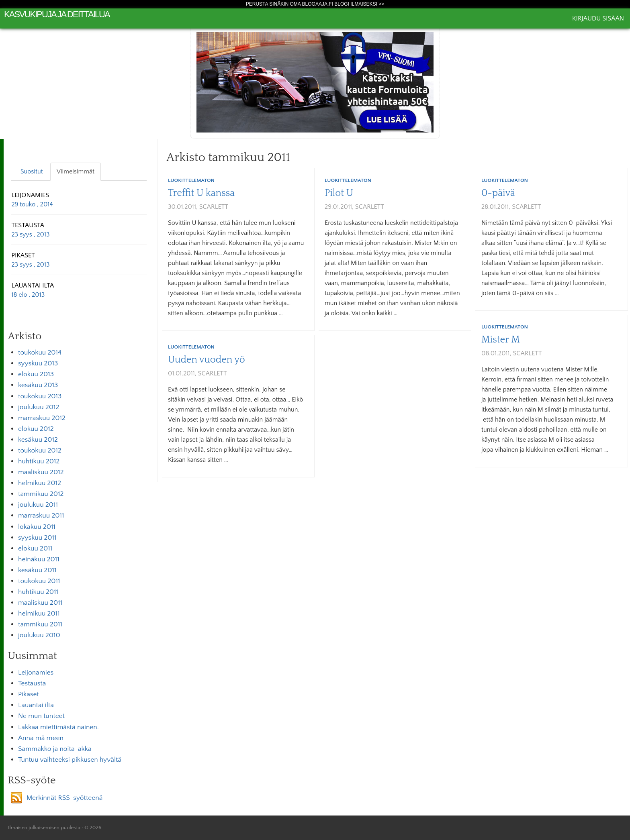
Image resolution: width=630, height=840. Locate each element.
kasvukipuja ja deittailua (57, 14)
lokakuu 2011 (37, 527)
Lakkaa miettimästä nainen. (58, 727)
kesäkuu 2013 (38, 385)
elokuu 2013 (36, 374)
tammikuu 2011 (40, 624)
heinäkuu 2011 (39, 559)
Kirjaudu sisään (598, 18)
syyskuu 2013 (38, 363)
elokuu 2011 (35, 548)
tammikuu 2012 (41, 494)
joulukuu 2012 (39, 407)
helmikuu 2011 (39, 614)
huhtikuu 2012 (39, 461)
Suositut (32, 171)
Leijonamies (36, 673)
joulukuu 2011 (38, 505)
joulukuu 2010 (39, 635)
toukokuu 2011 (39, 581)
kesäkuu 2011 (37, 570)
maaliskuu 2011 (40, 603)
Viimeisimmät (76, 171)
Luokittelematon (191, 180)
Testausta (32, 683)
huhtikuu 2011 (38, 592)
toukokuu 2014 (40, 353)
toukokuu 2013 (40, 396)
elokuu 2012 (36, 429)
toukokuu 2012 (40, 451)
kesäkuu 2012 (38, 440)
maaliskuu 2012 (41, 472)
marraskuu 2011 (41, 516)
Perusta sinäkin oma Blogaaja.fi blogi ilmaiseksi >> (315, 4)
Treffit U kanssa (201, 193)
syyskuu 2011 (37, 538)
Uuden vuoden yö (207, 360)
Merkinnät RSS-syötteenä (65, 798)
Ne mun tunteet (41, 716)
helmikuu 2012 (40, 483)
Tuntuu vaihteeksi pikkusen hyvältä (70, 760)
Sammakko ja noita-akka (55, 749)
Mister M (501, 340)
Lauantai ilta (36, 705)
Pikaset (29, 694)
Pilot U (339, 193)
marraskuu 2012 (42, 418)
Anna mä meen (41, 738)
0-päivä (498, 193)
